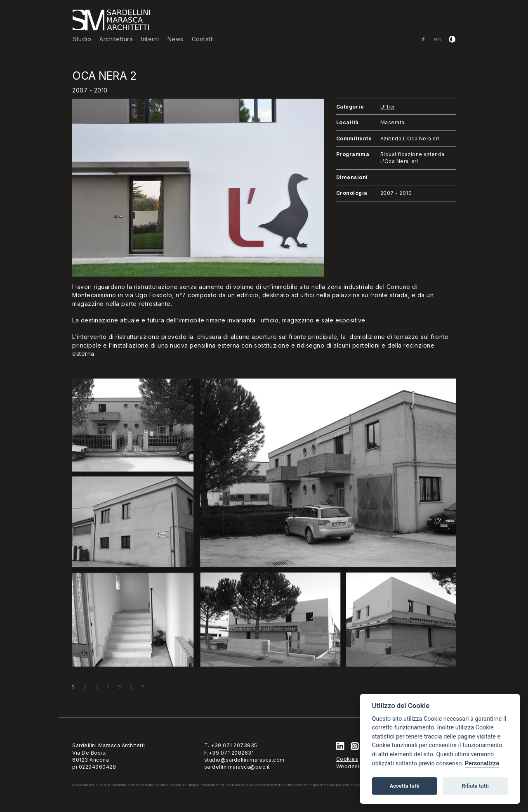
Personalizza (482, 763)
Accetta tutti (404, 786)
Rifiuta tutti (475, 786)
